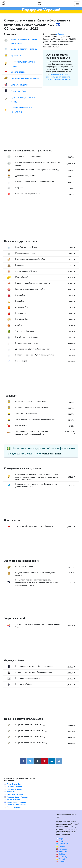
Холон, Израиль (13, 792)
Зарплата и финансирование (25, 78)
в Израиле (60, 34)
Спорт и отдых (18, 72)
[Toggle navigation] (77, 4)
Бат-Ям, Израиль (13, 800)
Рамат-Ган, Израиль (15, 787)
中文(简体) (62, 857)
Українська (62, 844)
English (60, 839)
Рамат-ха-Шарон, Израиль (17, 797)
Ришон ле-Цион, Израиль (17, 805)
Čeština (60, 854)
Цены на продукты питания (24, 49)
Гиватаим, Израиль (14, 789)
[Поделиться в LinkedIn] (52, 761)
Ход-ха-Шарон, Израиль (16, 802)
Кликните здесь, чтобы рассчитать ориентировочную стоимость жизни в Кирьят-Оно (59, 77)
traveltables (40, 4)
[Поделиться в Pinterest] (45, 761)
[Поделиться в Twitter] (30, 761)
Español (61, 846)
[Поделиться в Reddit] (59, 761)
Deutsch (61, 859)
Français (61, 862)
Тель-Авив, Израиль (15, 794)
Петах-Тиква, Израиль (16, 784)
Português (62, 849)
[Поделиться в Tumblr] (37, 761)
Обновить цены (52, 454)
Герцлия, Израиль (14, 807)
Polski (60, 841)
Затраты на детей (19, 85)
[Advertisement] (41, 134)
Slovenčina (62, 851)
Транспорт (16, 55)
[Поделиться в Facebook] (23, 761)
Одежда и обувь (19, 91)
